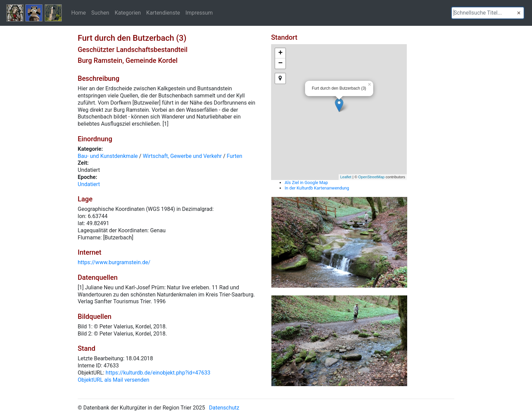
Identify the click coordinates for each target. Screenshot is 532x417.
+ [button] (280, 53)
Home (79, 13)
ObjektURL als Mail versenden (113, 380)
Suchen (100, 13)
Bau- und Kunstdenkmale (108, 156)
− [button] (280, 64)
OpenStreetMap (372, 177)
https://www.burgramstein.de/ (114, 262)
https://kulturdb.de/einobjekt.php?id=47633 (158, 373)
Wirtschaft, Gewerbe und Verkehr (182, 156)
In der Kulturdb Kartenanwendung (317, 188)
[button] (519, 13)
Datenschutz (224, 408)
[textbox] (488, 13)
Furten (234, 156)
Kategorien (128, 13)
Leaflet (346, 177)
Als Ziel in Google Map (306, 183)
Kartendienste (163, 13)
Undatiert (89, 184)
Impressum (199, 13)
